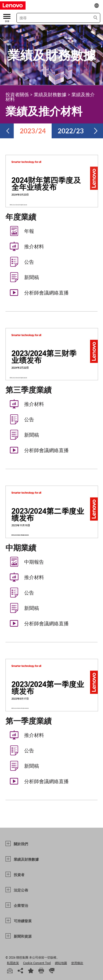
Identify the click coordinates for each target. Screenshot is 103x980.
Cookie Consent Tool (37, 963)
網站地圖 (61, 963)
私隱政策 (13, 963)
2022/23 (71, 131)
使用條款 (77, 963)
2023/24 (33, 131)
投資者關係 (17, 94)
